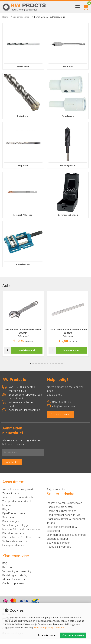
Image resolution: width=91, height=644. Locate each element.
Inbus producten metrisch (18, 503)
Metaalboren (23, 67)
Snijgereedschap (21, 17)
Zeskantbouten (11, 499)
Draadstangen (11, 527)
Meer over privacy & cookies (49, 628)
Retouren (8, 573)
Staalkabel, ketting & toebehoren (66, 524)
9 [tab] (53, 369)
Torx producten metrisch (17, 507)
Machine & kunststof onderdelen (21, 534)
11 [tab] (59, 369)
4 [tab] (39, 369)
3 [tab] (36, 369)
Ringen (6, 515)
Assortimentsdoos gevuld (18, 495)
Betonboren (23, 116)
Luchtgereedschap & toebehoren (66, 540)
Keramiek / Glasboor (23, 215)
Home (5, 17)
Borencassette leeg (68, 215)
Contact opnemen (61, 420)
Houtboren (68, 67)
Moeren (7, 511)
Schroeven (9, 523)
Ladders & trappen (58, 544)
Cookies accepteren (73, 635)
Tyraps (51, 528)
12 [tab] (62, 369)
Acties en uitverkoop (59, 552)
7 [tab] (48, 369)
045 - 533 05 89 (59, 407)
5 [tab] (42, 369)
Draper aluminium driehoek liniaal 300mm (68, 336)
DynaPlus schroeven (14, 519)
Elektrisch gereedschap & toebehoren (62, 534)
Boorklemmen (23, 265)
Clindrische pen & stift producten (22, 542)
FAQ (5, 569)
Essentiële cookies (47, 635)
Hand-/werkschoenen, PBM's (64, 520)
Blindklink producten (14, 538)
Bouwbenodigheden (58, 548)
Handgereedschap (13, 550)
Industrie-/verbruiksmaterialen (64, 508)
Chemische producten (60, 512)
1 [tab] (31, 369)
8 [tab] (50, 369)
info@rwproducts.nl (61, 411)
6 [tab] (45, 369)
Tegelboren (68, 116)
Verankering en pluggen (16, 531)
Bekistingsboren (68, 166)
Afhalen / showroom (14, 585)
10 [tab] (56, 369)
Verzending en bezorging (17, 577)
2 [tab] (33, 369)
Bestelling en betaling (15, 581)
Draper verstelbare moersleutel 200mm (23, 336)
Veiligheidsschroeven (15, 546)
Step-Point (23, 166)
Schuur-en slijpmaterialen (62, 516)
